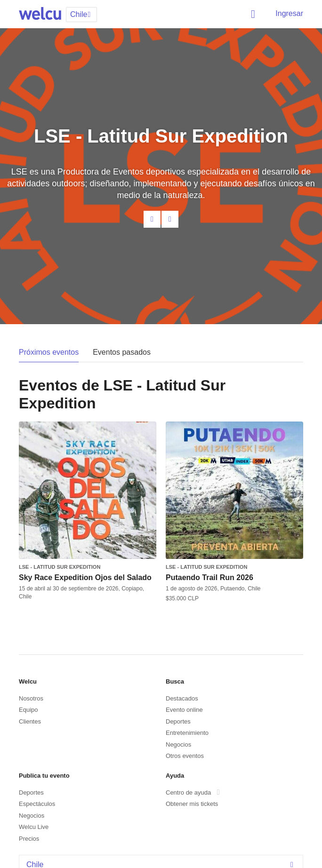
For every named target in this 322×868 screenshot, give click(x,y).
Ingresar (289, 13)
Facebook (170, 219)
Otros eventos (185, 756)
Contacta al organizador (152, 219)
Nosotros (31, 698)
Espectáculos (37, 804)
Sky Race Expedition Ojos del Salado (85, 577)
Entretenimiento (187, 733)
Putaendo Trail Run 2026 (209, 577)
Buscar (255, 14)
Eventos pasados (122, 352)
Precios (29, 839)
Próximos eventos (49, 352)
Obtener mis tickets (192, 804)
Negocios (178, 745)
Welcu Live (34, 827)
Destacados (182, 698)
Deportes (178, 721)
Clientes (30, 721)
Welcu (40, 14)
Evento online (184, 710)
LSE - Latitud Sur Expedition (60, 567)
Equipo (28, 710)
